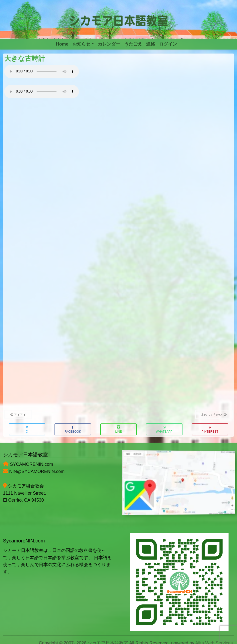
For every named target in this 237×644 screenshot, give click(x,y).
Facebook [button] (73, 430)
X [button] (27, 430)
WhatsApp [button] (164, 430)
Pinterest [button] (210, 430)
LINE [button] (119, 430)
